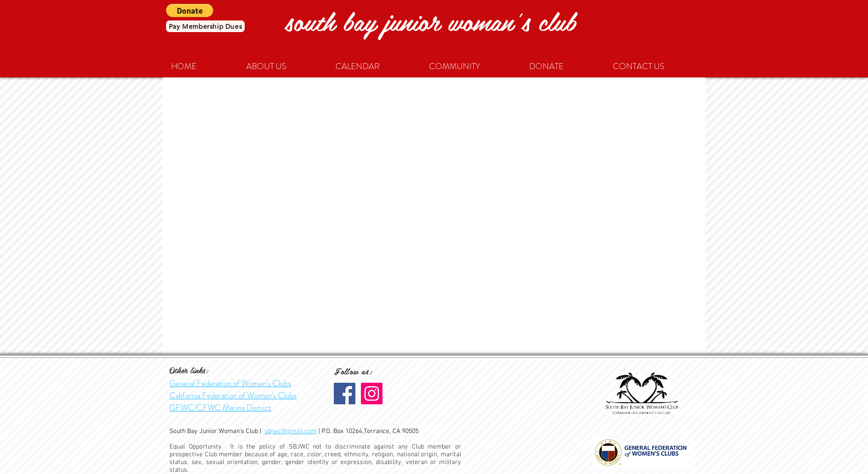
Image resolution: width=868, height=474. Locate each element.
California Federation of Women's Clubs (233, 395)
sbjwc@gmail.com (291, 431)
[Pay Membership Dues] (205, 26)
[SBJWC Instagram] (372, 394)
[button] (190, 11)
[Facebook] (345, 394)
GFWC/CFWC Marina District (220, 408)
